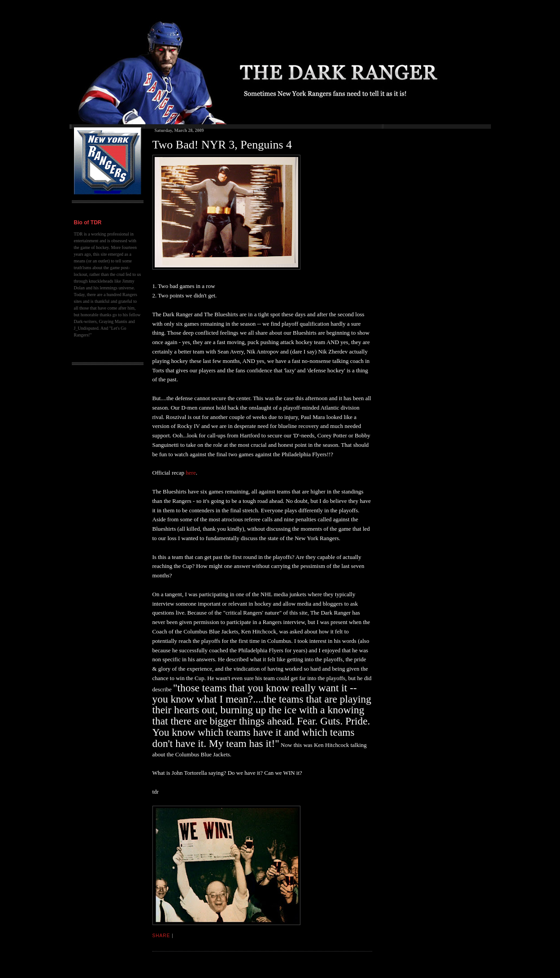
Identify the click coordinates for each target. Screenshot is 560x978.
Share (161, 936)
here (191, 473)
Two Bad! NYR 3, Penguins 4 (222, 145)
